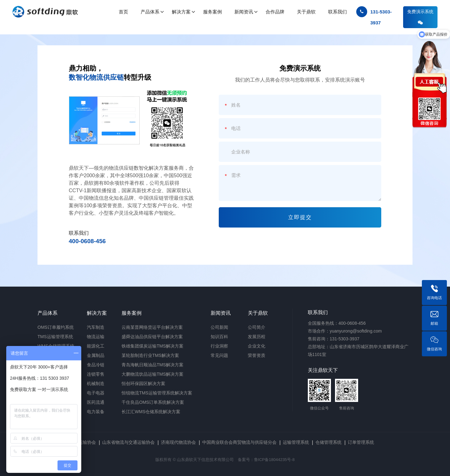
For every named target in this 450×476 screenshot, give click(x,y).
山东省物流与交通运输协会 (128, 442)
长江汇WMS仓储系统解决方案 (151, 412)
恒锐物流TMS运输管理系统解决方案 (157, 393)
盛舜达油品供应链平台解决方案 (152, 337)
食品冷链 (96, 365)
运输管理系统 (296, 442)
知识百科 (219, 337)
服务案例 (132, 313)
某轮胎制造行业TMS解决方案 (150, 355)
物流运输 (96, 337)
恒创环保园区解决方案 (143, 383)
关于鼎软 (258, 313)
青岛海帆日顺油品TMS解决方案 (152, 365)
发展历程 (257, 337)
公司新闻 (219, 327)
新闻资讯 (221, 313)
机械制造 (96, 383)
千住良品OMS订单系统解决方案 (153, 402)
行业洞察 (219, 346)
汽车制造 (96, 327)
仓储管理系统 (328, 442)
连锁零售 (96, 374)
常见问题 (219, 355)
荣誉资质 (257, 355)
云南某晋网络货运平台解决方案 (152, 327)
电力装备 (96, 412)
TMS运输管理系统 (55, 337)
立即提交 (300, 217)
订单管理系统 (361, 442)
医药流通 (96, 402)
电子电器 (96, 393)
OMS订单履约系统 (56, 327)
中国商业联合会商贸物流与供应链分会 (239, 442)
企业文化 (257, 346)
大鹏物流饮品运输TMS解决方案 (152, 374)
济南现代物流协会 (178, 442)
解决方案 (97, 313)
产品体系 (47, 313)
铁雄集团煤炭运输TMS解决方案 (152, 346)
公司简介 (257, 327)
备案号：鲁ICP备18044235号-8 (266, 460)
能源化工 (96, 346)
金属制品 (96, 355)
